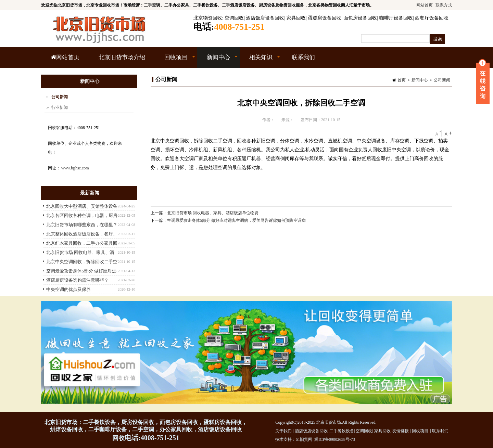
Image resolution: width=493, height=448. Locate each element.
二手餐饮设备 (342, 431)
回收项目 (175, 61)
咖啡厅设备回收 (396, 18)
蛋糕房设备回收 (325, 18)
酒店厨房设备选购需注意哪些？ (77, 280)
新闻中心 (218, 61)
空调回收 (234, 18)
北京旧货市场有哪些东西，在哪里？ (82, 225)
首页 (402, 80)
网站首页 (425, 5)
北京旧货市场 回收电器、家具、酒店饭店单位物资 (213, 213)
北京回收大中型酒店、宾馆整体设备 (82, 206)
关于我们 (283, 431)
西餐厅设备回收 (432, 18)
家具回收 (296, 18)
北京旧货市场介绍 (122, 57)
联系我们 (303, 57)
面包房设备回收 (360, 18)
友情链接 (401, 431)
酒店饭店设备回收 (265, 18)
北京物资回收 (208, 18)
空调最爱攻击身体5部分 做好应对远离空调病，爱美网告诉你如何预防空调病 (236, 220)
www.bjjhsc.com (75, 168)
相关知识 (260, 61)
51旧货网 (304, 439)
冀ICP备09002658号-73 (335, 439)
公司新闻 (442, 80)
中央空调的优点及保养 (68, 289)
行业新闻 (60, 107)
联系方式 (444, 5)
